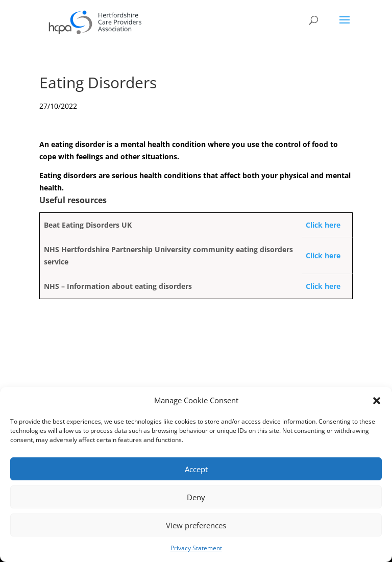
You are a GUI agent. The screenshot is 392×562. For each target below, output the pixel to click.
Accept (196, 469)
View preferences (196, 525)
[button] (377, 401)
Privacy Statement (196, 548)
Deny (196, 497)
